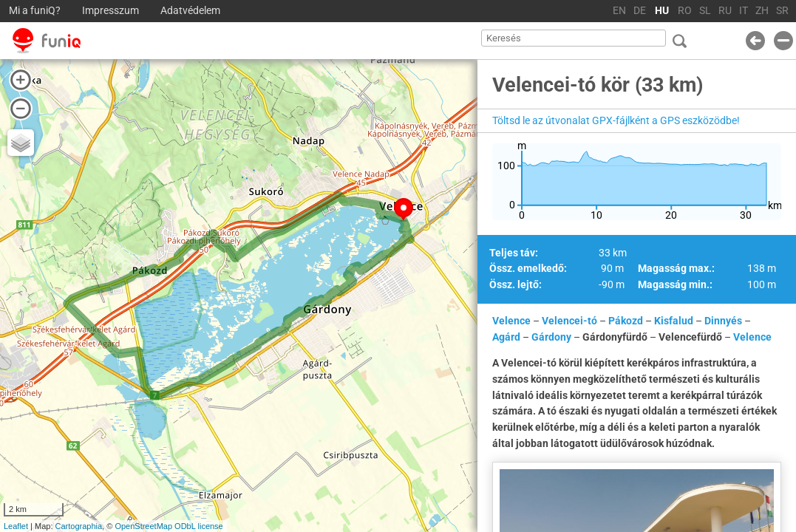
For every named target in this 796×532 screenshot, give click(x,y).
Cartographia (79, 526)
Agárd (506, 337)
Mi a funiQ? (35, 11)
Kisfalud (674, 321)
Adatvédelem (190, 11)
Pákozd (626, 321)
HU (662, 11)
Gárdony (551, 337)
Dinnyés (723, 321)
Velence (511, 321)
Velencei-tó (569, 321)
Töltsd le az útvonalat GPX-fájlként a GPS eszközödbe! (616, 120)
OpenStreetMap (143, 526)
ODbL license (199, 526)
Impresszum (110, 11)
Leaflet (16, 526)
